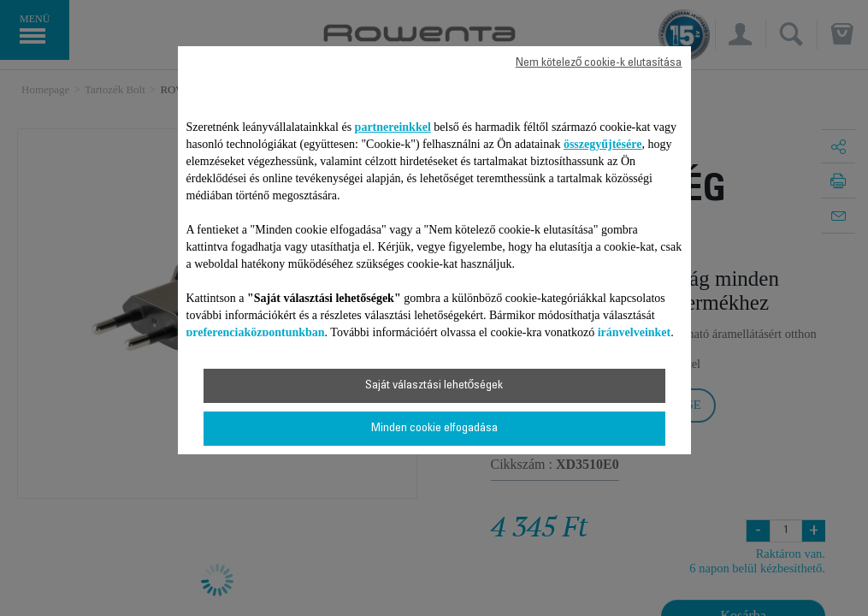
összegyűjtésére (603, 144)
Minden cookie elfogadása (434, 429)
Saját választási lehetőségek (434, 386)
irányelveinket (635, 332)
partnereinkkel (393, 127)
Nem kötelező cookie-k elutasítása (599, 63)
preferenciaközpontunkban (256, 332)
